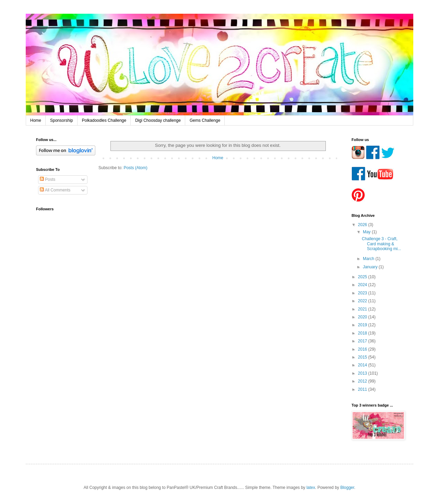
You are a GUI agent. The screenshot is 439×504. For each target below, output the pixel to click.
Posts (48, 179)
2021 (363, 309)
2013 (363, 373)
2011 (363, 389)
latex (311, 488)
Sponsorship (62, 120)
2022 (363, 301)
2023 (363, 293)
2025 (363, 277)
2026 (363, 225)
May (367, 232)
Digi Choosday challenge (158, 120)
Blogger (347, 488)
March (369, 259)
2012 (363, 381)
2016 (363, 349)
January (371, 267)
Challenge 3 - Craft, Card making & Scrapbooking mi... (381, 244)
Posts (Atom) (135, 168)
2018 (363, 333)
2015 (363, 357)
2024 (363, 285)
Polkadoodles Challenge (104, 120)
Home (36, 120)
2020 (363, 317)
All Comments (55, 190)
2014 (363, 365)
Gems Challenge (205, 120)
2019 (363, 325)
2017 (363, 341)
